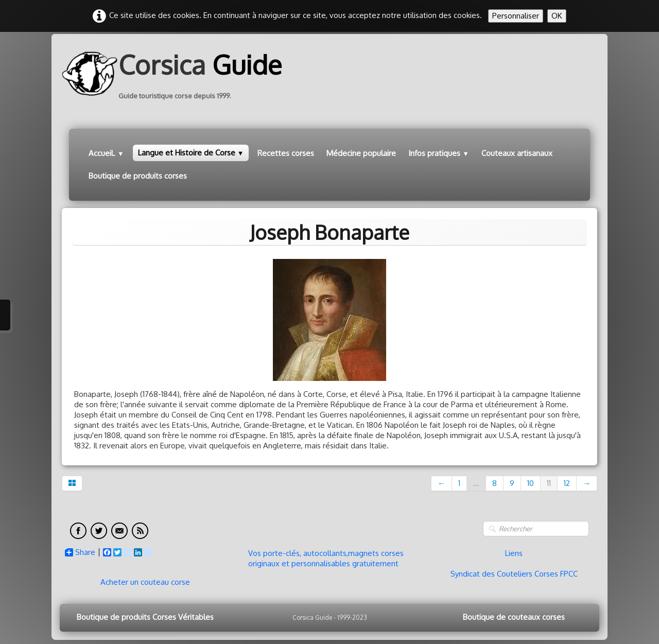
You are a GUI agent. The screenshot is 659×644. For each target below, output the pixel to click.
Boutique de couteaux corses (514, 617)
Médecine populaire (361, 153)
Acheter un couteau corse (145, 582)
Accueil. (106, 153)
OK (557, 16)
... (476, 483)
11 (549, 483)
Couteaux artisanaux (517, 153)
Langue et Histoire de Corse (191, 153)
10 (531, 483)
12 (567, 483)
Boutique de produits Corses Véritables (145, 617)
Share (80, 552)
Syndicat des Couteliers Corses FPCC (514, 574)
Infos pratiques (439, 153)
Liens (514, 553)
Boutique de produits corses (138, 176)
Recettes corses (286, 153)
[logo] (176, 74)
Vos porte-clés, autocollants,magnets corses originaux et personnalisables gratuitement (326, 558)
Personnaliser (516, 16)
